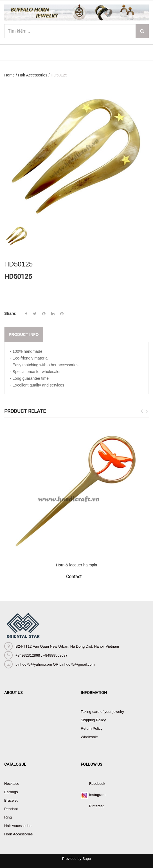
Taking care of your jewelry (102, 712)
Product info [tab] (24, 334)
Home (9, 75)
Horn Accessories (18, 834)
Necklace (12, 784)
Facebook (97, 784)
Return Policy (92, 728)
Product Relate (25, 411)
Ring (8, 817)
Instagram (97, 795)
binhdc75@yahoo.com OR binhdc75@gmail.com (55, 664)
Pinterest (96, 806)
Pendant (11, 809)
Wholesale (89, 737)
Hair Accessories (33, 75)
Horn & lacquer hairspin (76, 565)
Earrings (11, 792)
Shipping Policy (93, 720)
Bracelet (11, 800)
